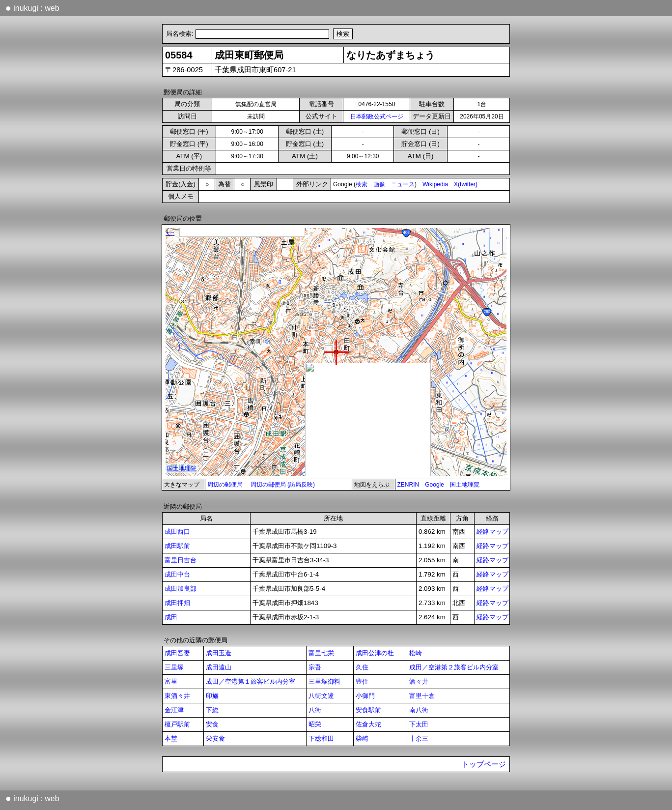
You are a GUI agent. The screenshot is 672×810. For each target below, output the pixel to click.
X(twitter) (466, 184)
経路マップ (492, 532)
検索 (362, 184)
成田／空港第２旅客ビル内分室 (454, 667)
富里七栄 (321, 653)
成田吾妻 (177, 653)
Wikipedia (435, 184)
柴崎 (362, 738)
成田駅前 (177, 546)
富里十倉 (422, 696)
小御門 (365, 696)
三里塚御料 (324, 681)
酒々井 (419, 681)
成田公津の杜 (375, 653)
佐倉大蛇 (368, 724)
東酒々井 (177, 696)
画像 (379, 184)
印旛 (212, 696)
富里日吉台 (181, 560)
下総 (212, 710)
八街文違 (321, 696)
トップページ (484, 764)
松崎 (416, 653)
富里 (171, 681)
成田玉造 (219, 653)
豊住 (362, 681)
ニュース (403, 184)
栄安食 (215, 738)
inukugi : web (32, 8)
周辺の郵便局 (225, 485)
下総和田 (321, 738)
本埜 (171, 738)
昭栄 (315, 724)
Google (434, 485)
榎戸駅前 (177, 724)
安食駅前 (368, 710)
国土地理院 (465, 485)
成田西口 (177, 532)
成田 (171, 617)
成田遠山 (219, 667)
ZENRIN (408, 485)
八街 (315, 710)
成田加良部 (181, 589)
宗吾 (315, 667)
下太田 (419, 724)
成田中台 (177, 574)
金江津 (174, 710)
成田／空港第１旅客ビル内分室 (251, 681)
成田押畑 (177, 603)
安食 (212, 724)
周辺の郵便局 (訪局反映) (283, 485)
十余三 (419, 738)
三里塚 (174, 667)
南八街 (419, 710)
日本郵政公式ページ (377, 116)
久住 (362, 667)
